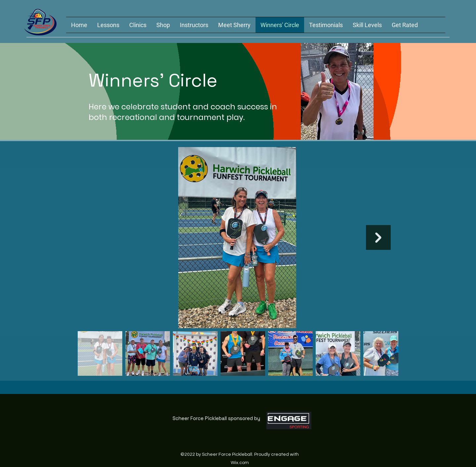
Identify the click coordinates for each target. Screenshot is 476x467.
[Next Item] (378, 237)
